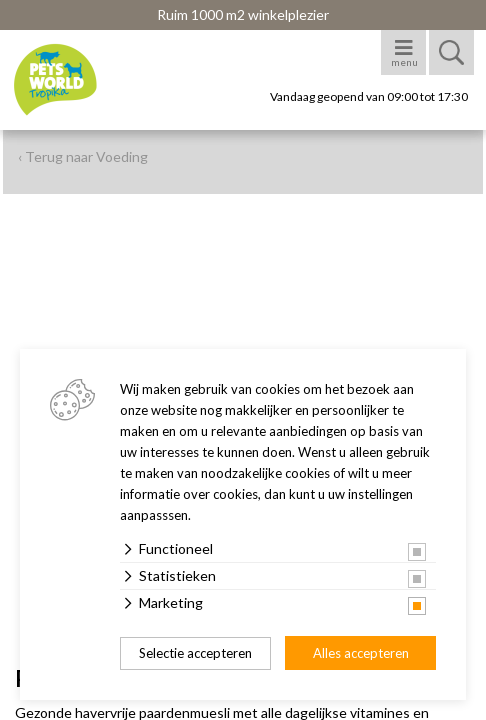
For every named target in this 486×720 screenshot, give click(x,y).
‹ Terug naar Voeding (83, 156)
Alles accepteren (361, 653)
